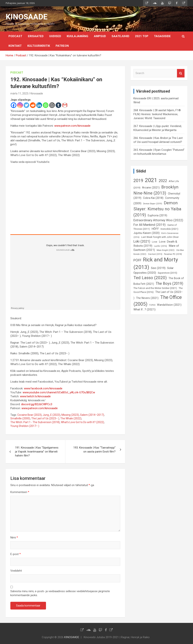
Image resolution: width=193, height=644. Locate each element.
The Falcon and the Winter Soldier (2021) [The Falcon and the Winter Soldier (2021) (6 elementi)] (155, 288)
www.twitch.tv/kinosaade (35, 396)
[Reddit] (33, 105)
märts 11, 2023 (19, 93)
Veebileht (16, 571)
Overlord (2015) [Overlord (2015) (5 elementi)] (155, 254)
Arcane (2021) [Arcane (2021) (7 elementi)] (151, 188)
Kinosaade (37, 93)
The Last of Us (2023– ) (45, 418)
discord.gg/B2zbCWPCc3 (37, 404)
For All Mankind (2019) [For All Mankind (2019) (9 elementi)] (150, 225)
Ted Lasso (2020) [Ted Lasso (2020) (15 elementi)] (150, 278)
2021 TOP (142, 36)
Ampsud (100, 36)
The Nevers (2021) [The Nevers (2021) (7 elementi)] (147, 298)
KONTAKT (15, 46)
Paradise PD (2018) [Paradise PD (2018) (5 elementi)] (173, 254)
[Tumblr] (58, 105)
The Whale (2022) (71, 418)
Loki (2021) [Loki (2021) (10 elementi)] (142, 241)
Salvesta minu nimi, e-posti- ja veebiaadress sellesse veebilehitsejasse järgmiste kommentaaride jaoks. (60, 593)
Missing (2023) (70, 415)
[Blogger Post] (52, 105)
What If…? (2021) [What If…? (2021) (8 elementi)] (144, 309)
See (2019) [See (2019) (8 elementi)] (158, 268)
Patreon (62, 46)
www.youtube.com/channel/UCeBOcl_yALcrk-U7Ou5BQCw (59, 392)
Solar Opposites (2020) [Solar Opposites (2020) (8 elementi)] (154, 270)
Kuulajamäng (77, 36)
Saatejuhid (120, 36)
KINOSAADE (27, 17)
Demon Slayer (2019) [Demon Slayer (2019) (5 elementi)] (153, 204)
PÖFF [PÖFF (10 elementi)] (137, 260)
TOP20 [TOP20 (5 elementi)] (152, 305)
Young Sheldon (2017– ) (25, 426)
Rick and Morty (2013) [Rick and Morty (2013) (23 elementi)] (156, 263)
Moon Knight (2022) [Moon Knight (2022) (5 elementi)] (166, 250)
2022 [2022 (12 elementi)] (163, 181)
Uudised (55, 36)
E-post (16, 554)
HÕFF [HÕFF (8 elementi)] (155, 229)
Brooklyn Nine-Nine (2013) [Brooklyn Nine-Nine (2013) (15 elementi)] (156, 190)
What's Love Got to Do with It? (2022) (82, 422)
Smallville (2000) (20, 418)
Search (181, 73)
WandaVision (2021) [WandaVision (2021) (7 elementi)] (169, 305)
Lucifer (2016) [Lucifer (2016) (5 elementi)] (160, 246)
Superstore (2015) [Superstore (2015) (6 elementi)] (167, 273)
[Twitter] (26, 105)
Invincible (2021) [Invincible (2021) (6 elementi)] (169, 229)
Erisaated (36, 36)
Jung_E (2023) (52, 415)
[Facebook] (14, 105)
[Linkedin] (39, 105)
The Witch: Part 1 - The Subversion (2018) (35, 422)
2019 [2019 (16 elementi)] (138, 181)
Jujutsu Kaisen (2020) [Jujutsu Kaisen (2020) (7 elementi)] (147, 233)
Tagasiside (162, 36)
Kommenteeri (20, 492)
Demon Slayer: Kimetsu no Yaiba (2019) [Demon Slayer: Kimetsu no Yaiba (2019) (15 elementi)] (157, 209)
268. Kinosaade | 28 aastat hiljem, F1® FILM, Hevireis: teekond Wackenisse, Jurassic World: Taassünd (157, 114)
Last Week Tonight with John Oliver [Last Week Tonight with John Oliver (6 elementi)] (160, 237)
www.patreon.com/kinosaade (72, 126)
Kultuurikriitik (39, 46)
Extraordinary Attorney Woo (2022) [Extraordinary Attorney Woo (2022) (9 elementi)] (158, 220)
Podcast (15, 36)
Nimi (14, 538)
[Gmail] (65, 105)
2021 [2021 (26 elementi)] (151, 180)
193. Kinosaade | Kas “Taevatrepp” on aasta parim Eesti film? (94, 450)
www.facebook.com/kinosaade (43, 388)
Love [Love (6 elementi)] (155, 242)
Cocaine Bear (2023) (29, 415)
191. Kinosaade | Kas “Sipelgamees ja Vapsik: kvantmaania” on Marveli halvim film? (37, 452)
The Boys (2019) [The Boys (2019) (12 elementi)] (169, 283)
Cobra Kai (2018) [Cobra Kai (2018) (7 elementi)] (153, 198)
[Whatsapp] (46, 105)
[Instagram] (20, 105)
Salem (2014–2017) (92, 415)
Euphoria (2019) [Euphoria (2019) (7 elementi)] (157, 215)
